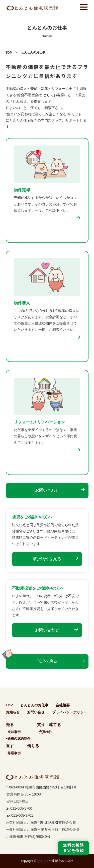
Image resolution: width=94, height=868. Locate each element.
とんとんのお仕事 (34, 705)
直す (10, 746)
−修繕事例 (13, 753)
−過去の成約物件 (18, 738)
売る (10, 725)
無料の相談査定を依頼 (73, 848)
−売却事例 (13, 732)
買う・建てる (49, 725)
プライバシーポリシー (70, 712)
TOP (9, 53)
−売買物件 (44, 732)
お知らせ (13, 712)
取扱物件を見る (47, 559)
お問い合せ (36, 712)
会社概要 (63, 705)
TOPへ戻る (47, 661)
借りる (33, 746)
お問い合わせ (47, 490)
